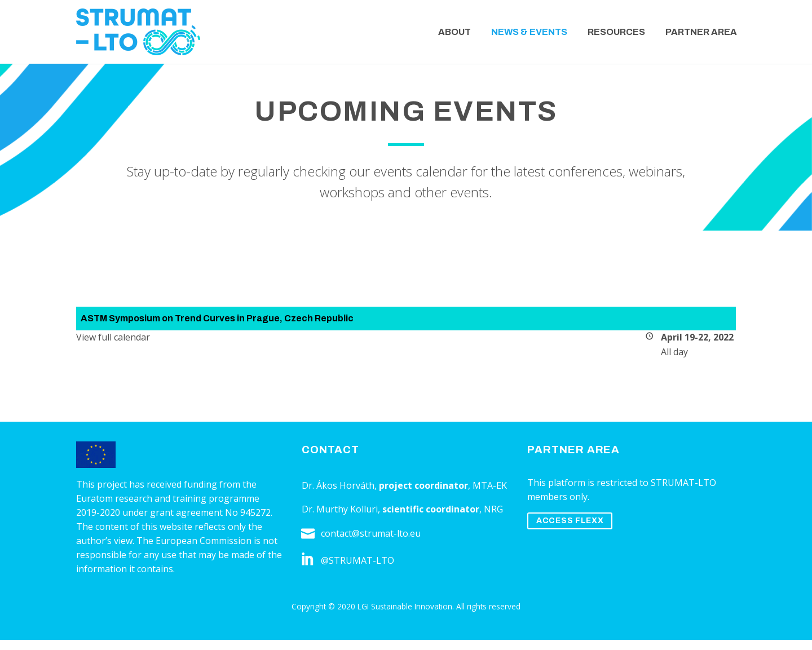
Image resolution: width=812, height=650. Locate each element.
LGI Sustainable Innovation (405, 606)
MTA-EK (490, 485)
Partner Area (701, 32)
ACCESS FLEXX (570, 521)
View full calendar (113, 337)
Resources (616, 32)
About (454, 32)
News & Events (529, 32)
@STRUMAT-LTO (358, 560)
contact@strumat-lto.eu (371, 533)
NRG (493, 509)
